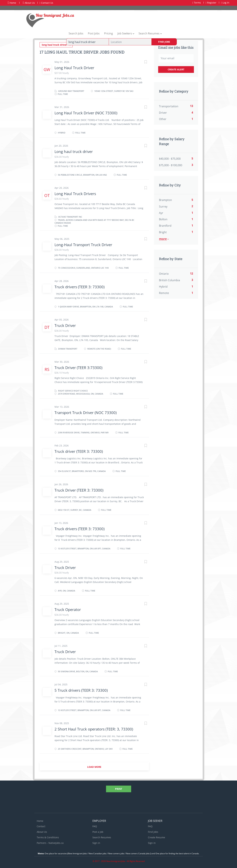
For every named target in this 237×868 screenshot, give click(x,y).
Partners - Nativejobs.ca (50, 842)
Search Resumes (102, 836)
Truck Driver (65, 324)
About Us (29, 3)
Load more (94, 766)
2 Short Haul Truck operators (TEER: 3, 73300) (94, 728)
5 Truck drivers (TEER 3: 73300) (81, 689)
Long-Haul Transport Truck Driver (83, 243)
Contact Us (46, 3)
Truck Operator (68, 608)
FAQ (95, 825)
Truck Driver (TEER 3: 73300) (79, 489)
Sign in (96, 842)
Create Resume (156, 836)
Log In (225, 3)
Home (12, 3)
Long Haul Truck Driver (74, 66)
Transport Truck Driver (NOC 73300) (86, 411)
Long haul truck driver (74, 150)
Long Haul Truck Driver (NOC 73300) (86, 111)
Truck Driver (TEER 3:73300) (78, 366)
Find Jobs (164, 42)
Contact (41, 825)
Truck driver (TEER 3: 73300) (79, 450)
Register (211, 3)
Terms (197, 3)
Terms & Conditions (48, 836)
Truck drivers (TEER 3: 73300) (80, 285)
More (163, 239)
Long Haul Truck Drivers (75, 192)
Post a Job (98, 830)
